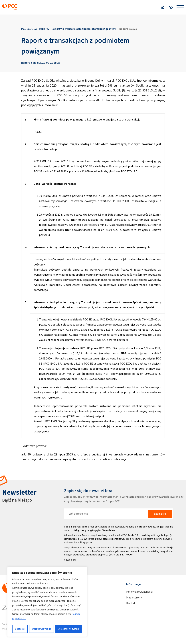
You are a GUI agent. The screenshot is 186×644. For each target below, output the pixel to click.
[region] (47, 602)
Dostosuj (20, 629)
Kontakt (132, 603)
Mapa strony (134, 597)
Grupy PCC (103, 555)
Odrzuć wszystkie (42, 629)
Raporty (44, 29)
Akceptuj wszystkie (69, 629)
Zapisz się (160, 514)
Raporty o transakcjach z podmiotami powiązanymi (84, 29)
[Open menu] (180, 7)
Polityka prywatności (139, 592)
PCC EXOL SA (29, 29)
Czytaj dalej (70, 560)
